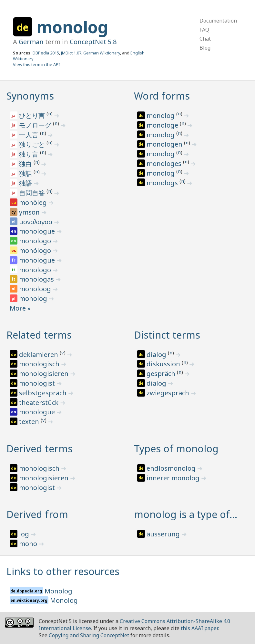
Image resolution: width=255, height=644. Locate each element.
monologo (36, 241)
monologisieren (45, 374)
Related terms (39, 335)
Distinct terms (167, 335)
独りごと (33, 144)
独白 (26, 164)
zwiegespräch (169, 393)
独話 (26, 173)
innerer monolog (174, 478)
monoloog (36, 289)
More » (20, 308)
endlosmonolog (172, 468)
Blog (205, 48)
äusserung (164, 534)
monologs (163, 183)
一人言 (30, 135)
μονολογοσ (36, 222)
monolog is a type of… (186, 514)
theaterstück (40, 403)
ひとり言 (33, 115)
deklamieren (39, 355)
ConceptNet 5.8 (93, 42)
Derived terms (40, 449)
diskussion (164, 364)
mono (29, 544)
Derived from (37, 514)
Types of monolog (176, 449)
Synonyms (30, 96)
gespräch (162, 374)
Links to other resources (63, 571)
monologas (37, 279)
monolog (72, 27)
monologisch (40, 364)
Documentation (218, 21)
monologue (38, 231)
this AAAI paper (199, 628)
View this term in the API (36, 64)
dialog (157, 355)
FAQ (204, 30)
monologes (165, 163)
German (31, 42)
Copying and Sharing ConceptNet (89, 635)
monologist (38, 383)
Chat (205, 39)
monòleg (34, 202)
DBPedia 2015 (46, 53)
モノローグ (36, 125)
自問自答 (33, 193)
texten (30, 422)
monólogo (36, 250)
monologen (165, 144)
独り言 (30, 154)
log (25, 534)
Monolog (58, 591)
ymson (30, 212)
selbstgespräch (44, 393)
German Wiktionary (102, 53)
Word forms (162, 96)
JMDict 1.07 (71, 53)
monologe (163, 125)
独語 (26, 183)
